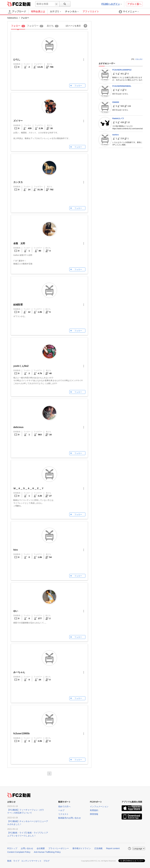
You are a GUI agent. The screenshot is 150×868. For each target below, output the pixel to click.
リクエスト (63, 814)
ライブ (16, 861)
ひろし (17, 60)
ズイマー (18, 121)
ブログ (46, 861)
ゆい (16, 611)
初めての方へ (64, 806)
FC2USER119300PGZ (122, 70)
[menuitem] (57, 12)
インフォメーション (99, 806)
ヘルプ (61, 810)
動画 (9, 861)
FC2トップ (12, 848)
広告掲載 (98, 848)
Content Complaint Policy (19, 852)
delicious (18, 427)
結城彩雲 (18, 305)
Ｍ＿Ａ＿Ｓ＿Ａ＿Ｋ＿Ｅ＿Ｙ (29, 488)
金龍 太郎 (19, 243)
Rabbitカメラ (118, 118)
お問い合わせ (27, 848)
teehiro (116, 135)
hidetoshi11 (13, 18)
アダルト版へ (134, 4)
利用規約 (94, 810)
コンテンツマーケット (31, 861)
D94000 (116, 102)
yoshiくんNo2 (21, 366)
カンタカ (18, 182)
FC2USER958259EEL (122, 86)
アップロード (17, 12)
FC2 (15, 4)
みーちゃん (19, 672)
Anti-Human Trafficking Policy (47, 852)
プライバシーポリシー (59, 848)
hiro (16, 550)
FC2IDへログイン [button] (112, 4)
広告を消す (139, 59)
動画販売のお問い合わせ (70, 818)
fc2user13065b (21, 733)
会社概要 (41, 848)
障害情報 (94, 814)
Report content (113, 848)
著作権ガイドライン (82, 848)
